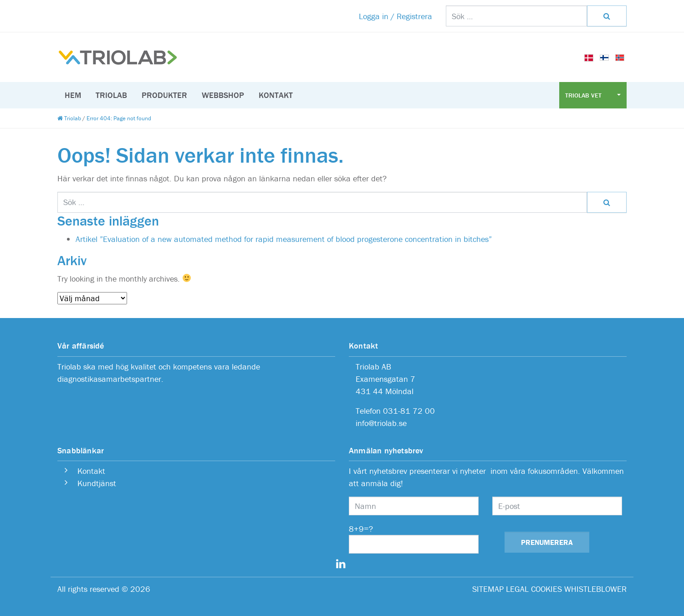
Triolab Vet (584, 95)
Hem (73, 95)
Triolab (111, 95)
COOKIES (546, 589)
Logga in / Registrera (396, 16)
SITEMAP (488, 589)
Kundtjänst (97, 483)
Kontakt (276, 95)
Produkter (164, 95)
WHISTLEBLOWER (595, 589)
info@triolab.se (381, 423)
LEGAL (517, 589)
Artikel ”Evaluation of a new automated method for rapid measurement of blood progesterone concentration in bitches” (284, 239)
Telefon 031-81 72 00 (395, 411)
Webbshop (223, 95)
